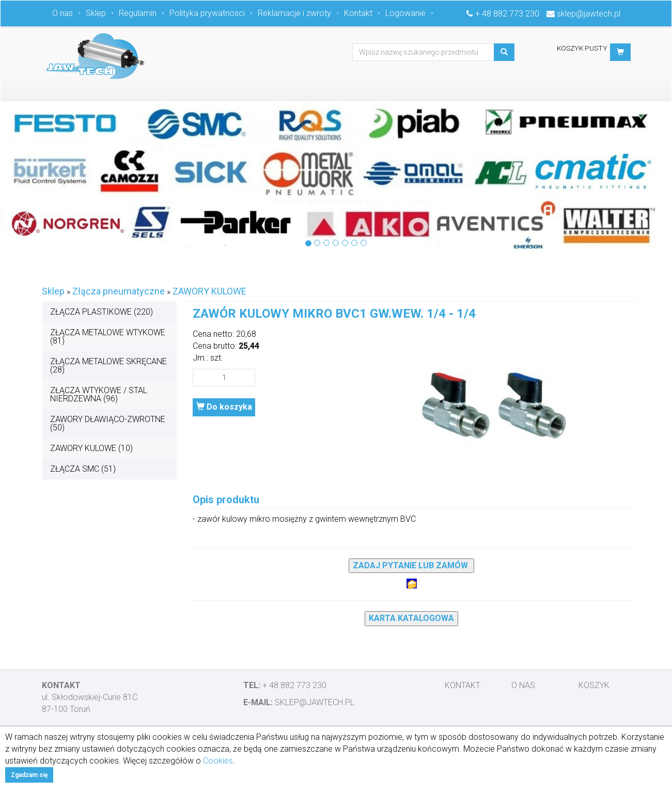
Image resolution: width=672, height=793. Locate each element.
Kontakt (358, 13)
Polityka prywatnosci (207, 13)
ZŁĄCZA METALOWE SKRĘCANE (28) (108, 366)
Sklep (96, 13)
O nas (62, 13)
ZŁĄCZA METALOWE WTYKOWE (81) (108, 337)
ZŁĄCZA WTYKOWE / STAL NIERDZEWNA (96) (99, 394)
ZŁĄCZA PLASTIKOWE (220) (101, 312)
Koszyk (594, 685)
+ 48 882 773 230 (507, 14)
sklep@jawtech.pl (589, 14)
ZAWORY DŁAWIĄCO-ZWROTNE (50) (108, 423)
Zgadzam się (29, 775)
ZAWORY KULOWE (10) (91, 448)
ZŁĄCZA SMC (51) (83, 469)
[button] (620, 52)
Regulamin (138, 13)
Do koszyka (224, 407)
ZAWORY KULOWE (209, 291)
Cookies (218, 761)
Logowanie (405, 13)
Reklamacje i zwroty (294, 13)
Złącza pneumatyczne (119, 291)
